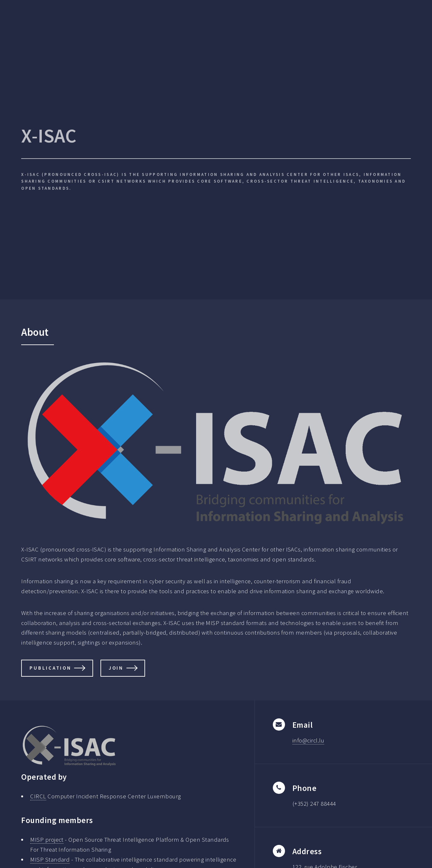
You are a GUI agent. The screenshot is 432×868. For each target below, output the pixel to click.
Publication (50, 668)
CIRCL (38, 796)
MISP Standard (50, 859)
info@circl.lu (308, 740)
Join (116, 668)
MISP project (47, 840)
